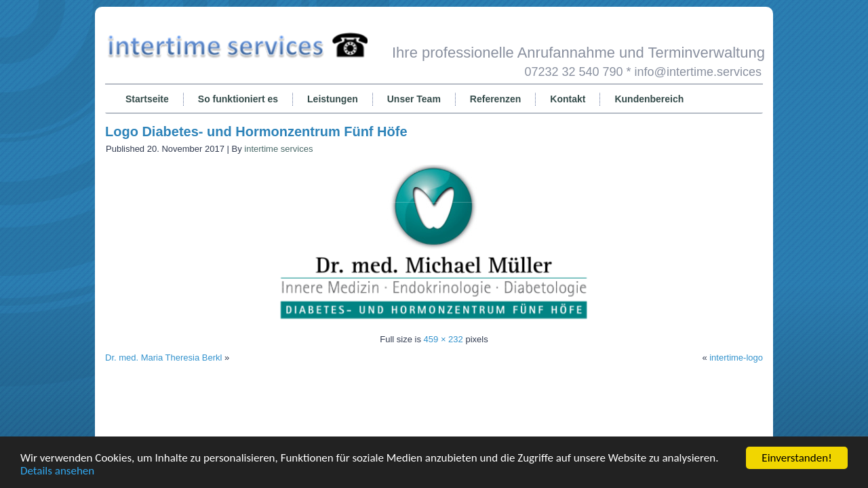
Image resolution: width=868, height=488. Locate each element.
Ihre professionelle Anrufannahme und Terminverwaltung (578, 53)
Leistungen (333, 99)
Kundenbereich (649, 99)
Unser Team (414, 99)
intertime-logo (736, 358)
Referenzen (495, 99)
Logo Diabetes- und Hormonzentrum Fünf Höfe (256, 131)
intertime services (278, 149)
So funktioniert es (238, 99)
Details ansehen (57, 471)
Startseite (147, 99)
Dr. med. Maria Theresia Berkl (163, 358)
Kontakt (568, 99)
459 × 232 (443, 339)
